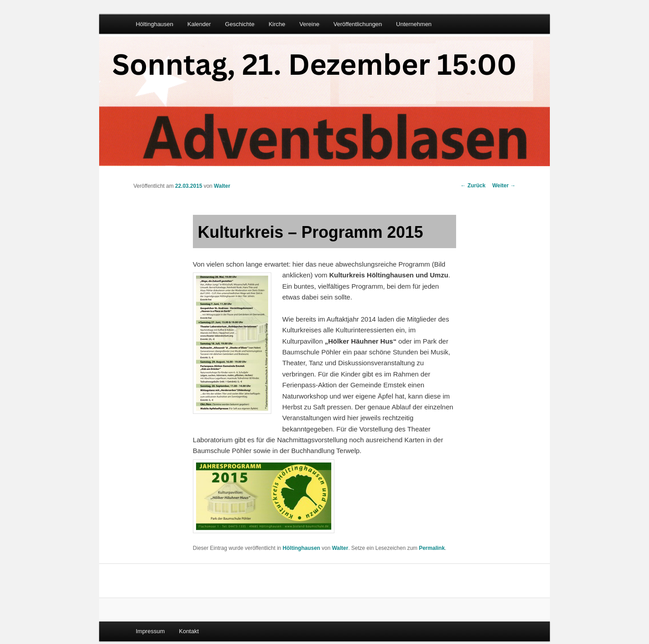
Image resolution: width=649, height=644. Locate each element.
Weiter (504, 186)
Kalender (199, 24)
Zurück (473, 186)
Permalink (432, 548)
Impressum (150, 631)
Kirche (277, 24)
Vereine (309, 24)
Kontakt (189, 631)
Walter (222, 186)
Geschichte (240, 24)
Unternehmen (414, 24)
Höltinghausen (154, 24)
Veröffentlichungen (358, 24)
